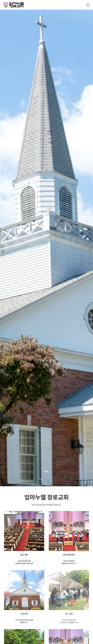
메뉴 (88, 5)
